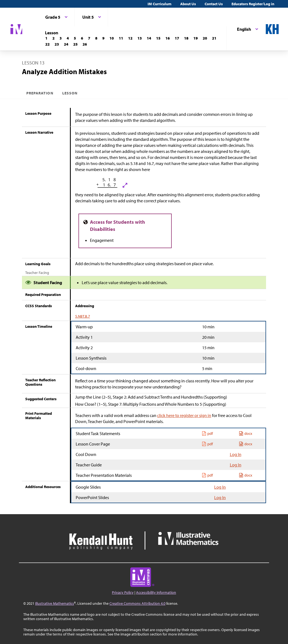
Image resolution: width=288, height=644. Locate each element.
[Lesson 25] (75, 44)
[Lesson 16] (168, 38)
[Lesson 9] (103, 38)
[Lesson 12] (130, 38)
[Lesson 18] (186, 38)
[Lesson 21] (214, 38)
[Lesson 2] (53, 38)
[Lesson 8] (96, 38)
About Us (188, 4)
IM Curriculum (159, 4)
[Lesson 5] (75, 38)
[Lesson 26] (85, 44)
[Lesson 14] (149, 38)
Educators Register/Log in (253, 4)
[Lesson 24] (66, 44)
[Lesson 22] (47, 44)
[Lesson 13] (140, 38)
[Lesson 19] (196, 38)
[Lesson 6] (82, 38)
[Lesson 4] (68, 38)
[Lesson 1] (46, 38)
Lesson (70, 93)
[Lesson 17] (177, 38)
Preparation (40, 93)
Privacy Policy (123, 592)
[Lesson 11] (121, 38)
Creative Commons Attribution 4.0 (137, 603)
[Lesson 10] (112, 38)
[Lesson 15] (158, 38)
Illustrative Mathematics (55, 603)
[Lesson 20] (205, 38)
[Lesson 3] (61, 38)
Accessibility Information (156, 592)
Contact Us (214, 4)
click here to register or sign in (184, 415)
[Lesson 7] (89, 38)
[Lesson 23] (57, 44)
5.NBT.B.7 (83, 316)
